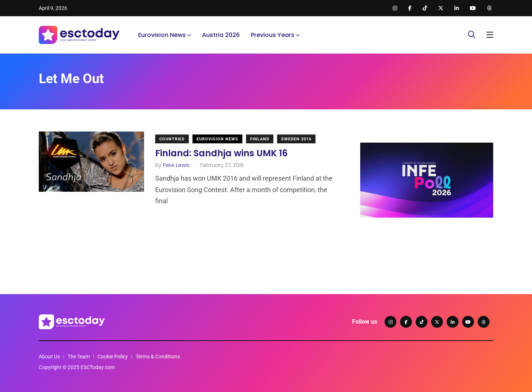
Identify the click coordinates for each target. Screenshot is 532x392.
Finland (260, 139)
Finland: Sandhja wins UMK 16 (221, 153)
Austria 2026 (221, 35)
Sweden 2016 (296, 139)
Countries (172, 139)
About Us (49, 357)
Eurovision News (162, 35)
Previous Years (273, 35)
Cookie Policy (113, 357)
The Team (79, 357)
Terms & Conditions (158, 357)
